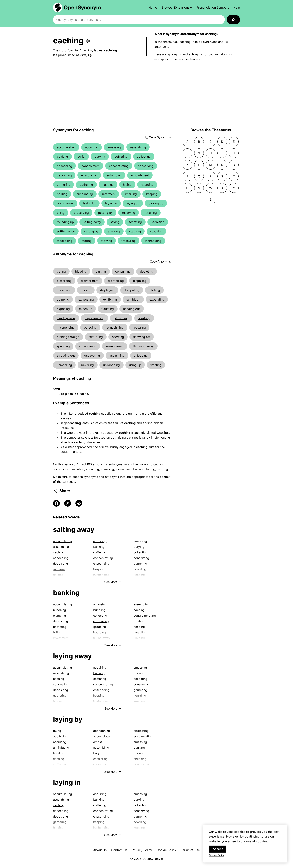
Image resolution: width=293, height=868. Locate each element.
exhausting (86, 299)
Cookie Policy (166, 850)
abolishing (60, 736)
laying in (111, 203)
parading (90, 327)
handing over (66, 318)
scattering (96, 337)
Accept (218, 851)
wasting (156, 365)
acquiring (92, 147)
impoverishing (95, 318)
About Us (100, 850)
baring (61, 271)
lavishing (144, 318)
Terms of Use (190, 850)
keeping (152, 194)
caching (59, 552)
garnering (64, 185)
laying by (89, 203)
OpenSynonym (82, 7)
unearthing (117, 356)
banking (62, 157)
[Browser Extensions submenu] (177, 7)
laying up (133, 203)
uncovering (92, 356)
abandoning (102, 731)
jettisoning (121, 318)
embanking (101, 621)
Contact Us (119, 850)
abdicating (141, 731)
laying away (65, 203)
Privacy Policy (142, 850)
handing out (132, 309)
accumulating (66, 147)
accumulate (101, 736)
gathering (86, 185)
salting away (92, 222)
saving (115, 222)
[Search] (233, 20)
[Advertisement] (146, 97)
